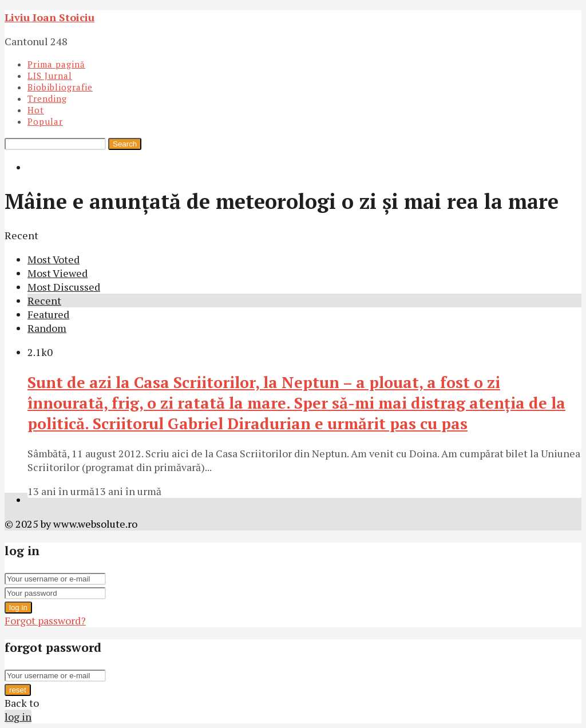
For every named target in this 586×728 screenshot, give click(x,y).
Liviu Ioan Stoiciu (50, 17)
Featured (48, 314)
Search (125, 144)
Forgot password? (45, 620)
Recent (44, 300)
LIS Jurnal (50, 76)
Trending (47, 98)
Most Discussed (64, 287)
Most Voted (54, 259)
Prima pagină (56, 64)
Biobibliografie (60, 87)
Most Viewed (58, 273)
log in (18, 608)
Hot (36, 110)
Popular (45, 121)
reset (18, 690)
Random (47, 328)
